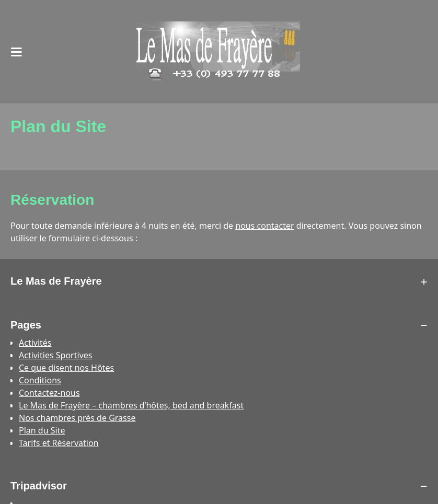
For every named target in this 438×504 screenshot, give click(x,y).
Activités (35, 343)
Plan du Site (42, 430)
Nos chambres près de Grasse (77, 418)
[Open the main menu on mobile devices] (17, 52)
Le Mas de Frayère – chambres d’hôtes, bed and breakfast (131, 405)
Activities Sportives (55, 355)
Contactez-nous (49, 393)
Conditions (40, 380)
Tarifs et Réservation (59, 443)
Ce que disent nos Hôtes (66, 368)
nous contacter (264, 226)
